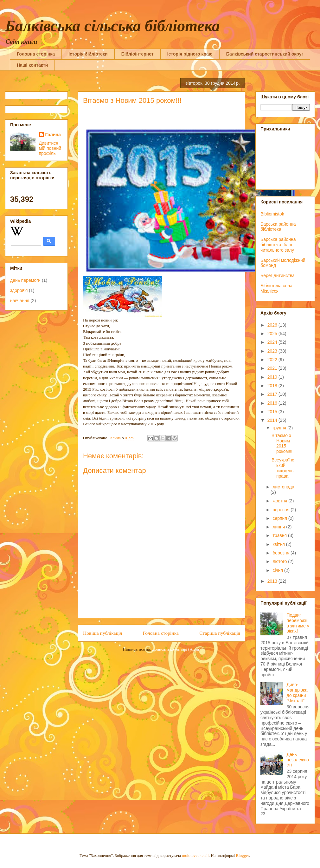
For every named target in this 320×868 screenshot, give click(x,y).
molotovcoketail (195, 855)
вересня (282, 510)
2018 (273, 386)
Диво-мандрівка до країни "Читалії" (297, 692)
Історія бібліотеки (88, 54)
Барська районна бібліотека (278, 227)
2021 (273, 368)
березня (282, 553)
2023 (273, 351)
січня (278, 570)
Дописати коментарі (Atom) (176, 649)
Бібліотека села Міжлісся (276, 288)
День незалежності (298, 760)
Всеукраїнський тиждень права (283, 468)
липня (279, 527)
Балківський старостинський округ (265, 54)
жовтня (280, 501)
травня (280, 535)
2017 (273, 394)
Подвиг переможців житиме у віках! (298, 623)
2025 (273, 334)
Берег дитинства (278, 275)
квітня (279, 544)
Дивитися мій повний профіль (50, 148)
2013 (273, 581)
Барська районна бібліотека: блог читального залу (278, 245)
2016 (273, 403)
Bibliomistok (272, 214)
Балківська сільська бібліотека (112, 26)
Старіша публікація (220, 633)
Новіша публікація (102, 633)
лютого (280, 561)
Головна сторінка (36, 54)
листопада (283, 487)
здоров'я (19, 290)
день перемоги (25, 280)
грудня (280, 428)
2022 (273, 360)
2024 (273, 342)
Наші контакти (32, 65)
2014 (273, 420)
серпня (280, 518)
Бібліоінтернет (138, 54)
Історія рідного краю (190, 54)
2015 (273, 412)
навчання (20, 301)
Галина (53, 135)
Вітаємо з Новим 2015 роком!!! (282, 443)
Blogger (242, 855)
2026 (273, 325)
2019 (273, 377)
